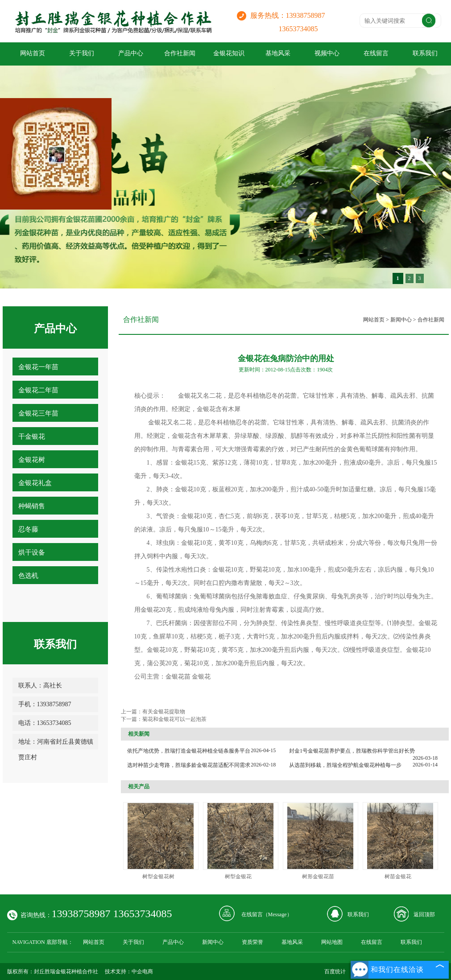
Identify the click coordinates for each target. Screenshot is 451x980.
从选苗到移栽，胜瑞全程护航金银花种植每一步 (345, 765)
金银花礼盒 (35, 483)
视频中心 (327, 53)
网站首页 (33, 53)
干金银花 (32, 436)
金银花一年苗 (38, 367)
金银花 (201, 677)
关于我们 (82, 53)
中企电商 (142, 972)
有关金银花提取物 (164, 712)
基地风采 (278, 53)
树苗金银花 (398, 877)
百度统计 (335, 972)
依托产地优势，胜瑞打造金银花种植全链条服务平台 (189, 751)
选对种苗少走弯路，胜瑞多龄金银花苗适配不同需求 (189, 765)
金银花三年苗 (38, 413)
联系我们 (358, 914)
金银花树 (32, 460)
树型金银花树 (158, 877)
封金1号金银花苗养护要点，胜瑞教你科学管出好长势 (352, 751)
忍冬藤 (28, 529)
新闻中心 (401, 320)
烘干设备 (32, 552)
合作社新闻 (180, 53)
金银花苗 (178, 677)
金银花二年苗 (38, 390)
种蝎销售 (32, 506)
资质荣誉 (252, 942)
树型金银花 (238, 877)
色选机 (28, 576)
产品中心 (131, 53)
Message (277, 914)
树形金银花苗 (318, 877)
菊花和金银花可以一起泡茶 (174, 719)
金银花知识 (229, 53)
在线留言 (376, 53)
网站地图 (332, 942)
